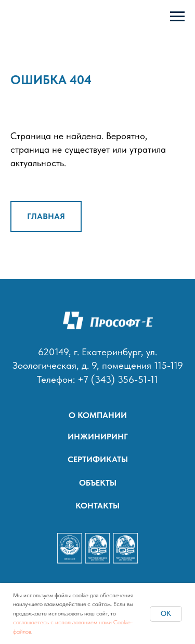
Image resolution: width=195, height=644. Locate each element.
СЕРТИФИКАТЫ (98, 459)
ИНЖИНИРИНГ (98, 436)
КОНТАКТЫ (97, 505)
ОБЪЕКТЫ (98, 482)
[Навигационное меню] (177, 17)
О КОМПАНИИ (98, 415)
